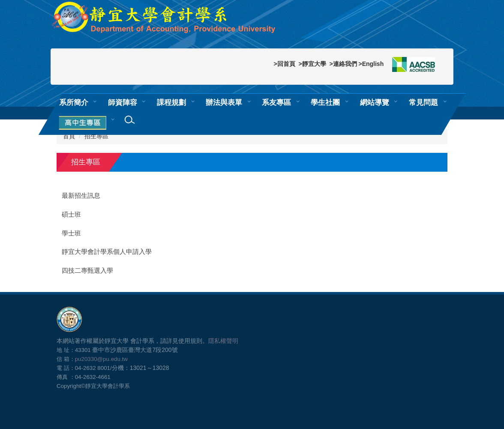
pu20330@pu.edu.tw (101, 359)
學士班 (71, 233)
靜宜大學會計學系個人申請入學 (107, 252)
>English (371, 64)
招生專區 (96, 136)
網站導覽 (375, 102)
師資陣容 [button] (123, 102)
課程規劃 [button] (171, 102)
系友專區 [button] (276, 102)
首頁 (69, 136)
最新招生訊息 (81, 196)
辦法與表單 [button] (224, 102)
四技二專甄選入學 (87, 271)
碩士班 (71, 214)
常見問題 (423, 102)
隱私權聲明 (223, 341)
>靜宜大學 (312, 64)
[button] (84, 123)
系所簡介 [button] (74, 102)
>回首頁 (284, 64)
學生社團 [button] (325, 102)
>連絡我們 (343, 64)
